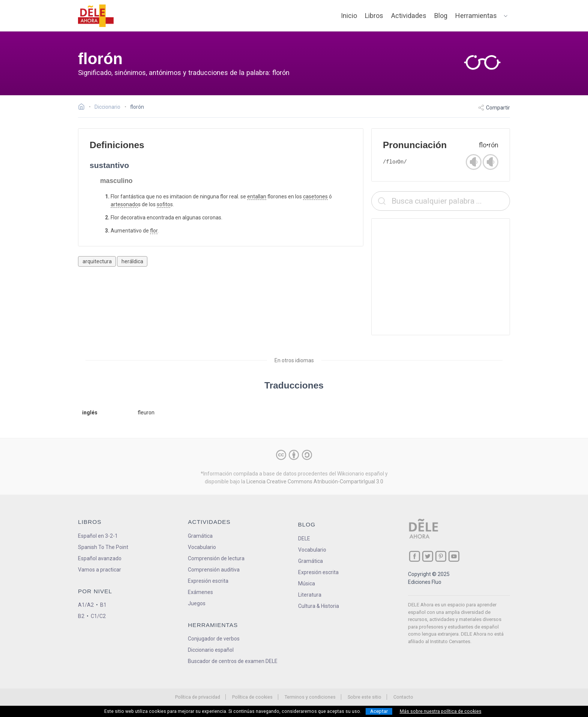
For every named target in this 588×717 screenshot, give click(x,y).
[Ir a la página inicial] (83, 108)
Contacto (403, 697)
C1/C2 (98, 616)
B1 (103, 605)
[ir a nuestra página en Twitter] (428, 556)
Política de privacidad (198, 697)
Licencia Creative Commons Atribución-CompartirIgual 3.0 (315, 481)
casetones (315, 196)
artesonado (124, 204)
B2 (81, 616)
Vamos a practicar (100, 570)
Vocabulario (202, 547)
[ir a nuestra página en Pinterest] (441, 556)
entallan (257, 196)
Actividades (409, 16)
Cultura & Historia (319, 606)
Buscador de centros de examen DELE (233, 661)
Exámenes (200, 592)
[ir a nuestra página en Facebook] (415, 556)
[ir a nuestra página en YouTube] (454, 556)
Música (307, 583)
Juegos (197, 603)
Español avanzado (100, 558)
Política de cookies (252, 697)
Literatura (310, 595)
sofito (163, 204)
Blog (441, 16)
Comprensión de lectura (216, 558)
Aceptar (379, 711)
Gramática (200, 536)
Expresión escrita (208, 581)
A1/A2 (86, 605)
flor (154, 231)
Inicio (349, 16)
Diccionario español (211, 650)
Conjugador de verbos (214, 639)
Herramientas (476, 16)
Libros (374, 16)
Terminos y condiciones (310, 697)
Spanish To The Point (103, 547)
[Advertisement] (441, 277)
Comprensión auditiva (214, 570)
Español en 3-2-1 (98, 536)
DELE (304, 538)
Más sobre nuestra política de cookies (441, 711)
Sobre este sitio (364, 697)
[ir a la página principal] (96, 16)
